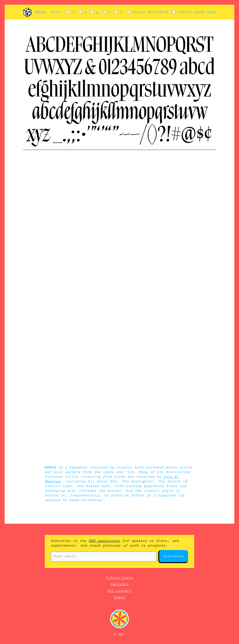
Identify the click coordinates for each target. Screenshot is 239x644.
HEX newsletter (105, 541)
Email (119, 597)
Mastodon (120, 584)
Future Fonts (119, 578)
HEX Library (119, 591)
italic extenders (148, 12)
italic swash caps (194, 12)
